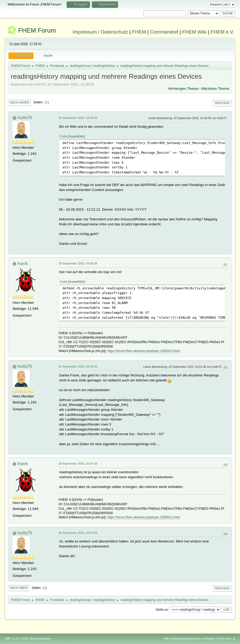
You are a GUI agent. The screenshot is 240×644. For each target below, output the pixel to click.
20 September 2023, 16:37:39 (78, 464)
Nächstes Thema (215, 89)
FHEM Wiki (194, 32)
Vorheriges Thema (183, 89)
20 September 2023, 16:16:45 (78, 366)
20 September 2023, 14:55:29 (78, 263)
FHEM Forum (37, 30)
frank (23, 264)
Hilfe (167, 638)
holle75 (25, 118)
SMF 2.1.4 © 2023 (16, 638)
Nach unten (19, 103)
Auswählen (77, 136)
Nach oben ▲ (227, 638)
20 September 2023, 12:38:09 (78, 118)
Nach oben (18, 588)
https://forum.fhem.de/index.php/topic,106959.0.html (144, 351)
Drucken (222, 103)
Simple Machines (40, 638)
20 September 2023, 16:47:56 (78, 533)
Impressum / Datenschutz (100, 32)
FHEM (139, 32)
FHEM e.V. (222, 32)
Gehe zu (162, 609)
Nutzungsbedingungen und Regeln (194, 638)
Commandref (164, 32)
